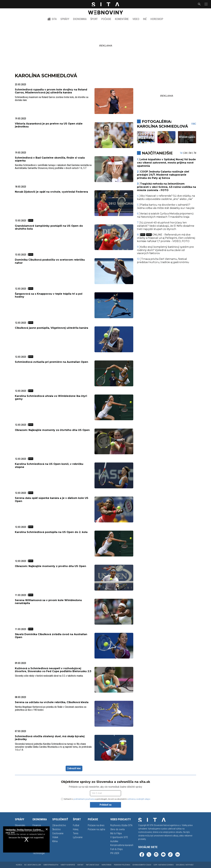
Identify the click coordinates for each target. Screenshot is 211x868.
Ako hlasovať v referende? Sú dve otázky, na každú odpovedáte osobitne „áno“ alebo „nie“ (166, 197)
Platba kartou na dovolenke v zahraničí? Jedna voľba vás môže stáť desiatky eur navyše (166, 206)
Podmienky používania (122, 865)
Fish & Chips (117, 849)
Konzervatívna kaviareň (122, 845)
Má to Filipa (116, 833)
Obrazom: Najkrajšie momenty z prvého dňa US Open (51, 566)
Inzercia (19, 865)
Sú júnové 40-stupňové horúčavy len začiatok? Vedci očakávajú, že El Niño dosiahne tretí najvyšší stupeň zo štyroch (166, 226)
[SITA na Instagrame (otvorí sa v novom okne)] (156, 855)
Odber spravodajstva (51, 865)
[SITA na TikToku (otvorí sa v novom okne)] (170, 855)
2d (186, 153)
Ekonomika (80, 19)
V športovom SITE (119, 837)
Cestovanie (58, 833)
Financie (37, 825)
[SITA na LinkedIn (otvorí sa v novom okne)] (177, 855)
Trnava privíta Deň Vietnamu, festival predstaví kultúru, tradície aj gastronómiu (163, 261)
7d (195, 153)
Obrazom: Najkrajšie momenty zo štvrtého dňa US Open (52, 430)
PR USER (115, 853)
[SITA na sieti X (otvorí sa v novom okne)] (149, 855)
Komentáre (122, 19)
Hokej (76, 829)
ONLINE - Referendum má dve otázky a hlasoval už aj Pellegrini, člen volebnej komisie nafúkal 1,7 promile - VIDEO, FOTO (166, 238)
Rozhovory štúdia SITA (121, 825)
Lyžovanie (78, 837)
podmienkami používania (84, 799)
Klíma (55, 841)
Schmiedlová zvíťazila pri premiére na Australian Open (52, 362)
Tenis (76, 833)
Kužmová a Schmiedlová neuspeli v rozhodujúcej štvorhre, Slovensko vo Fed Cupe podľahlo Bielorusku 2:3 (53, 670)
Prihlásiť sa (105, 805)
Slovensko (20, 825)
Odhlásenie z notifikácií (185, 865)
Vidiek (55, 837)
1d (181, 153)
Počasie (106, 19)
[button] (206, 4)
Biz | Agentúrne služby (33, 865)
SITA (52, 19)
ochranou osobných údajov (139, 799)
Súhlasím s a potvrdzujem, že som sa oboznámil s (106, 799)
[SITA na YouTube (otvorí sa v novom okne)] (163, 855)
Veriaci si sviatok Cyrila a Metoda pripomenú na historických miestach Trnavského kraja (165, 215)
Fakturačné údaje (93, 865)
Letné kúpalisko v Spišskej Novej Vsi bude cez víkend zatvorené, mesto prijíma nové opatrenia (166, 163)
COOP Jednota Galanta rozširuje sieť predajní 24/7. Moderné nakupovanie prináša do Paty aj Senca (163, 175)
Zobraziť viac (74, 768)
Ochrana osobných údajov (142, 865)
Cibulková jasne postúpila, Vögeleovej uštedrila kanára (52, 328)
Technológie (39, 853)
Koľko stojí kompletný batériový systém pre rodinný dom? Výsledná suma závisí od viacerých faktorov (165, 250)
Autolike (114, 841)
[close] (47, 829)
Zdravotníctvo (59, 825)
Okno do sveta (117, 829)
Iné (145, 19)
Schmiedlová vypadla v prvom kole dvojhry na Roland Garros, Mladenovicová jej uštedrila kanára (51, 91)
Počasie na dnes (96, 825)
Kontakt (80, 865)
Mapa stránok (107, 865)
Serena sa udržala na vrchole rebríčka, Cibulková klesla (52, 702)
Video (136, 19)
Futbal (76, 825)
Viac (194, 124)
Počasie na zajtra (96, 829)
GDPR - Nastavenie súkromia (164, 865)
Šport (94, 19)
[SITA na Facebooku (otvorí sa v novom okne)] (142, 855)
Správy (65, 19)
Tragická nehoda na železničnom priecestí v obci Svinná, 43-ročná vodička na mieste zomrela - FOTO (166, 187)
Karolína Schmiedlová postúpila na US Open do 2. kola (51, 532)
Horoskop (157, 19)
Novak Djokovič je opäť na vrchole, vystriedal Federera (51, 192)
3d (190, 153)
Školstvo (56, 829)
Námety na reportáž (68, 865)
